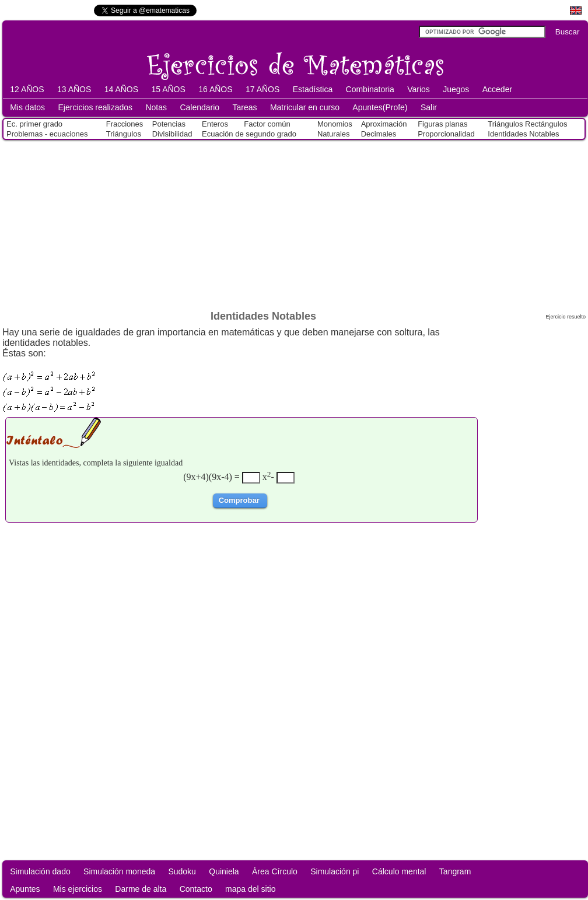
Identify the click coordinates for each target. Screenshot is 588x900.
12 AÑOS (27, 89)
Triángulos (124, 134)
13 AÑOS (74, 89)
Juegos (456, 89)
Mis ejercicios (78, 889)
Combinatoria (370, 89)
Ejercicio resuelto (566, 317)
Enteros (215, 124)
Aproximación (384, 124)
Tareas (245, 107)
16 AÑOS (215, 89)
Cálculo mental (399, 871)
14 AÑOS (121, 89)
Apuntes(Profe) (380, 107)
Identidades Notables (523, 134)
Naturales (334, 134)
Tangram (455, 871)
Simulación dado (40, 871)
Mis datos (27, 107)
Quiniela (224, 871)
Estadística (313, 89)
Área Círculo (275, 871)
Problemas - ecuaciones (47, 134)
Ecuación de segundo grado (249, 134)
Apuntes (25, 889)
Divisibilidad (172, 134)
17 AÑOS (262, 89)
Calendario (199, 107)
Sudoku (182, 871)
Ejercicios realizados (95, 107)
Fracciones (125, 124)
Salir (429, 107)
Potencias (169, 124)
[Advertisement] (294, 223)
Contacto (196, 889)
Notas (156, 107)
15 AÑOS (168, 89)
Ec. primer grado (34, 124)
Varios (419, 89)
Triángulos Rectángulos (527, 124)
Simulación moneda (119, 871)
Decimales (379, 134)
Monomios (335, 124)
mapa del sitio (250, 889)
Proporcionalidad (446, 134)
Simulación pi (335, 871)
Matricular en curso (305, 107)
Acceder (497, 89)
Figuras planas (442, 124)
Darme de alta (141, 889)
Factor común (267, 124)
